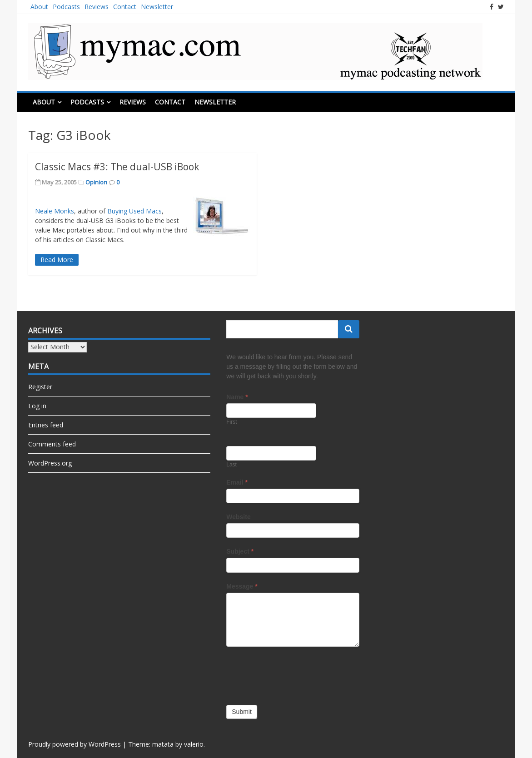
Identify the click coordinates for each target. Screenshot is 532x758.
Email (237, 482)
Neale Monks (55, 211)
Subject (240, 551)
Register (40, 387)
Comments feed (52, 444)
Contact (125, 7)
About (39, 7)
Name (237, 397)
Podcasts (66, 7)
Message (242, 586)
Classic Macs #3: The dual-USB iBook (117, 167)
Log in (37, 406)
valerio (194, 744)
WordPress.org (50, 463)
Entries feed (46, 425)
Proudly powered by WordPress (75, 744)
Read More (57, 260)
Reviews (97, 7)
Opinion (96, 182)
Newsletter (157, 7)
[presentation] (295, 674)
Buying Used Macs (134, 211)
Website (238, 517)
